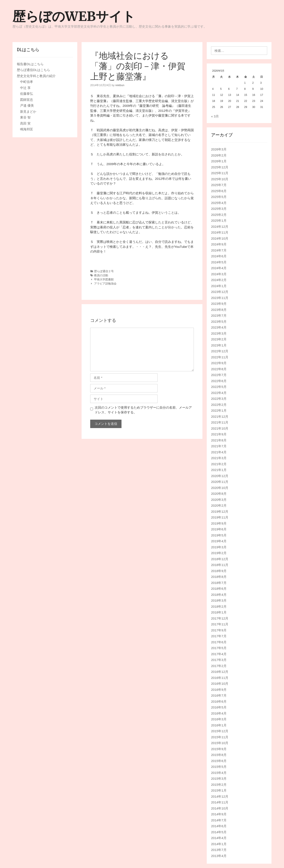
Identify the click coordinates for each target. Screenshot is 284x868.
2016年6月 (219, 701)
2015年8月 (219, 755)
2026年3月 (219, 149)
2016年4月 (219, 713)
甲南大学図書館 (104, 279)
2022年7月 (219, 375)
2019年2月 (219, 553)
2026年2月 (219, 155)
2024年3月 (219, 274)
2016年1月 (219, 725)
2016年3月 (219, 719)
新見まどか (28, 111)
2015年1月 (219, 790)
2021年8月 (219, 440)
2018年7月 (219, 583)
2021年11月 (220, 422)
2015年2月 (219, 785)
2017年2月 (219, 666)
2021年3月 (219, 458)
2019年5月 (219, 535)
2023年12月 (220, 292)
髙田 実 (25, 123)
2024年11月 (220, 232)
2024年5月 (219, 262)
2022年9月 (219, 363)
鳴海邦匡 (27, 129)
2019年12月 (220, 511)
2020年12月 (220, 476)
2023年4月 (219, 327)
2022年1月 (219, 410)
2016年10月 (220, 684)
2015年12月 (220, 731)
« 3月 (215, 116)
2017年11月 (220, 624)
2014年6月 (219, 826)
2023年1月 (219, 345)
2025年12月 (220, 167)
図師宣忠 (27, 100)
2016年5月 (219, 707)
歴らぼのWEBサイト (74, 16)
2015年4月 (219, 773)
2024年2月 (219, 280)
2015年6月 (219, 761)
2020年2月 (219, 505)
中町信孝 (27, 82)
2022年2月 (219, 405)
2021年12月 (220, 417)
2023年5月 (219, 322)
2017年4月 (219, 654)
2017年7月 (219, 636)
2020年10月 (220, 488)
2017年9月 (219, 630)
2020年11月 (220, 482)
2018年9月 (219, 571)
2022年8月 (219, 369)
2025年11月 (220, 173)
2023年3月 (219, 333)
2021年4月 (219, 452)
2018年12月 (220, 559)
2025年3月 (219, 209)
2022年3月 (219, 399)
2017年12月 (220, 618)
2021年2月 (219, 464)
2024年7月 (219, 250)
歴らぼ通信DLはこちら (33, 70)
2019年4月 (219, 541)
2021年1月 (219, 470)
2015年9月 (219, 749)
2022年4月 (219, 393)
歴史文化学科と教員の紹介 (36, 76)
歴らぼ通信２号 (104, 271)
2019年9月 (219, 523)
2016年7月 (219, 695)
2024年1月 (219, 286)
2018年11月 (220, 565)
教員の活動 (101, 275)
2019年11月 (220, 517)
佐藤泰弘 (27, 94)
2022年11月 (220, 357)
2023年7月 (219, 315)
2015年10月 (220, 743)
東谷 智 (25, 117)
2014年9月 (219, 814)
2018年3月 (219, 600)
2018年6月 (219, 589)
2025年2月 (219, 215)
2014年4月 (219, 838)
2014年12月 (220, 796)
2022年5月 (219, 387)
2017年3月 (219, 660)
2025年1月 (219, 221)
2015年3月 (219, 779)
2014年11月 (220, 802)
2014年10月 (220, 808)
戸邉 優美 (27, 105)
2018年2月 (219, 606)
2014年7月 (219, 820)
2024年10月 (220, 238)
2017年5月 (219, 648)
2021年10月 (220, 428)
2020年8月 (219, 494)
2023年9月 (219, 304)
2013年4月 (219, 856)
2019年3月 (219, 547)
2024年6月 (219, 256)
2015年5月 (219, 767)
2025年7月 (219, 185)
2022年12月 (220, 351)
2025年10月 (220, 179)
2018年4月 (219, 595)
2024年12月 (220, 227)
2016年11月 (220, 678)
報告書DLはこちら (30, 64)
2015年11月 (220, 737)
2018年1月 (219, 612)
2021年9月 (219, 434)
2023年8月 (219, 310)
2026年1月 (219, 161)
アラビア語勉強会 (105, 284)
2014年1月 (219, 844)
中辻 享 (25, 88)
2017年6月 (219, 642)
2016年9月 (219, 690)
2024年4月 (219, 268)
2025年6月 (219, 191)
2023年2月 (219, 339)
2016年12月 (220, 672)
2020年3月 (219, 500)
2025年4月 (219, 203)
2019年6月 (219, 529)
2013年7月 (219, 850)
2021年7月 (219, 446)
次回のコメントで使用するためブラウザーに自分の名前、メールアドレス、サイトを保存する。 (143, 410)
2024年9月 (219, 244)
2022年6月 (219, 381)
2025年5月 (219, 197)
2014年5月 (219, 832)
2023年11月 (220, 298)
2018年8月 (219, 577)
